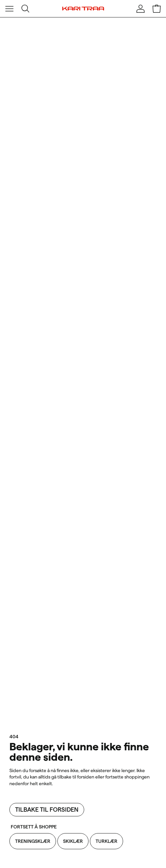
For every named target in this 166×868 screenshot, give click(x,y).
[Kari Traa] (83, 9)
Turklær (106, 841)
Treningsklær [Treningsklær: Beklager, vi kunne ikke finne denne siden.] (33, 841)
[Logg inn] (141, 9)
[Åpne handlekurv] (157, 9)
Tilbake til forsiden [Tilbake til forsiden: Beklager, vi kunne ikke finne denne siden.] (47, 809)
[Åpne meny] (9, 9)
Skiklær (73, 841)
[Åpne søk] (25, 9)
